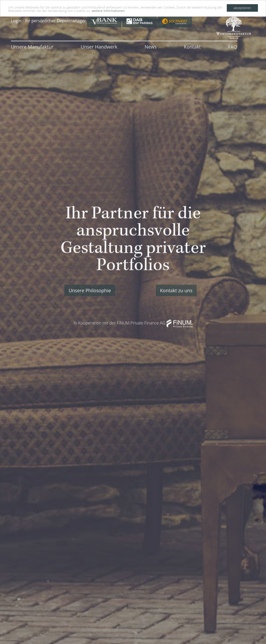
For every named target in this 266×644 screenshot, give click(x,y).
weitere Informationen (108, 10)
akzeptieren (242, 8)
